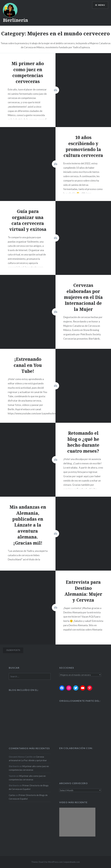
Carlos (12, 795)
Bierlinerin (15, 20)
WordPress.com (55, 862)
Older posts (13, 650)
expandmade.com (72, 862)
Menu (101, 5)
